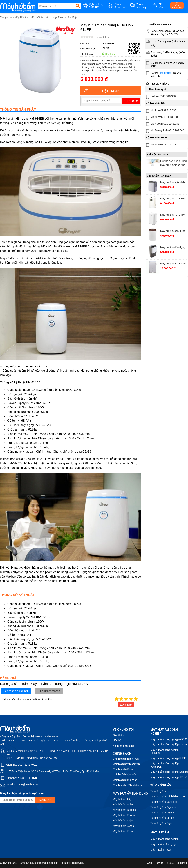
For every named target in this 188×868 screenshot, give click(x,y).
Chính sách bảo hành (125, 780)
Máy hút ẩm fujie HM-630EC (172, 183)
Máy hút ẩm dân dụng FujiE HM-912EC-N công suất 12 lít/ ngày (173, 231)
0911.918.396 (160, 97)
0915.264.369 (164, 131)
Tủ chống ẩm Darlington (164, 802)
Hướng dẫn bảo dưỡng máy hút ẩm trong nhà (173, 163)
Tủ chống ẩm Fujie (161, 823)
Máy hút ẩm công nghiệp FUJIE (168, 758)
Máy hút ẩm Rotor (161, 850)
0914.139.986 (162, 118)
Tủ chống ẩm (158, 791)
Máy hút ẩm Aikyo (123, 799)
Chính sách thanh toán (126, 759)
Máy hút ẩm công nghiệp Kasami (169, 772)
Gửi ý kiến (126, 705)
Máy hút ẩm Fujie (68, 17)
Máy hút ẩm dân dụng (43, 17)
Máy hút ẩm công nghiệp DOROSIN (164, 751)
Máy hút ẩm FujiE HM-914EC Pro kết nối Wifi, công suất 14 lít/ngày (174, 215)
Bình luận (104, 38)
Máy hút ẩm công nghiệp (164, 839)
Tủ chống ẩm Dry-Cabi (163, 812)
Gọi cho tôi (131, 101)
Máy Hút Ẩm (22, 17)
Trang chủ (6, 17)
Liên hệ (117, 741)
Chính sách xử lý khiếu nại (128, 785)
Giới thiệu (118, 735)
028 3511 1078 (28, 778)
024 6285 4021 (28, 765)
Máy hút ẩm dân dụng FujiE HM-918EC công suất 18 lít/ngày (173, 248)
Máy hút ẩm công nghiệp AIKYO (169, 739)
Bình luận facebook (49, 691)
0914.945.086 (162, 124)
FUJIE (106, 48)
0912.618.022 (160, 145)
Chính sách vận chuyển (126, 764)
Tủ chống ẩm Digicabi (163, 807)
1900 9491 (166, 73)
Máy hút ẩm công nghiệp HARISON (164, 765)
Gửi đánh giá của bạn (16, 691)
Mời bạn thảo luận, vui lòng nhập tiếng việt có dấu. (57, 703)
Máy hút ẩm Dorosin (124, 810)
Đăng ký (45, 800)
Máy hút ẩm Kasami (124, 831)
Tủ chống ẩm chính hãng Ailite (168, 796)
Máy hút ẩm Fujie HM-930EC (173, 264)
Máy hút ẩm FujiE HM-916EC (173, 199)
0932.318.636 (161, 111)
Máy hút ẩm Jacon (123, 826)
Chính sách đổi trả (123, 769)
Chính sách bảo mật (124, 775)
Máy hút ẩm (160, 832)
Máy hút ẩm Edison (124, 815)
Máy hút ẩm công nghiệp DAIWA (169, 745)
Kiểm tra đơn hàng (123, 746)
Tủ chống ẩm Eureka (162, 818)
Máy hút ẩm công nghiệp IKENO (169, 777)
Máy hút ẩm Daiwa (123, 805)
